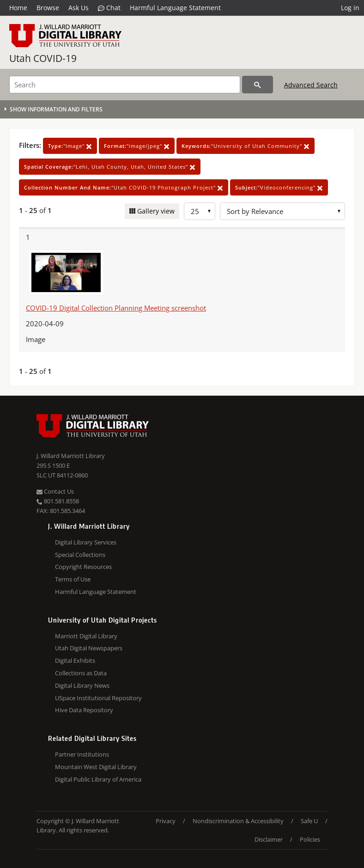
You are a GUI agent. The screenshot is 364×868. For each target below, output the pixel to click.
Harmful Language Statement (175, 8)
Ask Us (79, 8)
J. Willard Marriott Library (71, 456)
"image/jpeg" (137, 146)
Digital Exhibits (75, 660)
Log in (350, 8)
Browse (48, 8)
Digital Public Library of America (98, 779)
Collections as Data (81, 673)
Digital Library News (82, 685)
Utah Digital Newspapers (89, 648)
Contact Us (55, 491)
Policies (310, 839)
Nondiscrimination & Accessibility (238, 821)
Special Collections (80, 555)
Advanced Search (311, 85)
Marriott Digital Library (86, 636)
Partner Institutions (82, 754)
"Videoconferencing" (279, 187)
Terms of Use (73, 579)
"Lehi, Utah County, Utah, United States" (110, 167)
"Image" (70, 146)
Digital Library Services (86, 542)
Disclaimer (269, 839)
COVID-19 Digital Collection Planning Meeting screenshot (116, 308)
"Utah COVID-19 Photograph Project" (124, 187)
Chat (109, 8)
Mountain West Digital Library (96, 767)
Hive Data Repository (84, 710)
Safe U (309, 821)
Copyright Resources (83, 567)
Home (18, 8)
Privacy (166, 821)
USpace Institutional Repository (98, 698)
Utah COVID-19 (43, 58)
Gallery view (155, 211)
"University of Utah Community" (246, 146)
